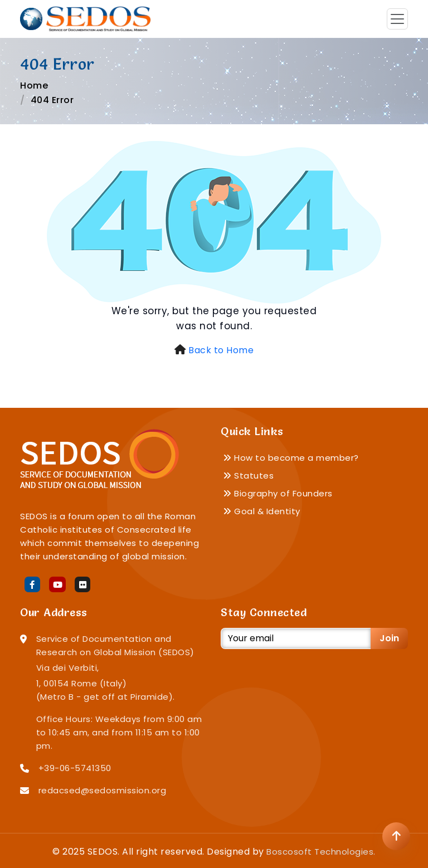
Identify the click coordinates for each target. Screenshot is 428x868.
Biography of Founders (278, 493)
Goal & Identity (262, 511)
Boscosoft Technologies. (321, 852)
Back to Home (221, 350)
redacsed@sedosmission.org (103, 790)
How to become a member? (291, 458)
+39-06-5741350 (75, 768)
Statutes (248, 476)
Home (34, 86)
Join (389, 638)
